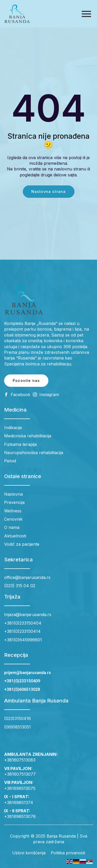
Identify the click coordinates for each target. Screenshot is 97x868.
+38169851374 (19, 803)
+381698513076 (20, 816)
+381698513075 (20, 788)
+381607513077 (20, 774)
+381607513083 (20, 760)
